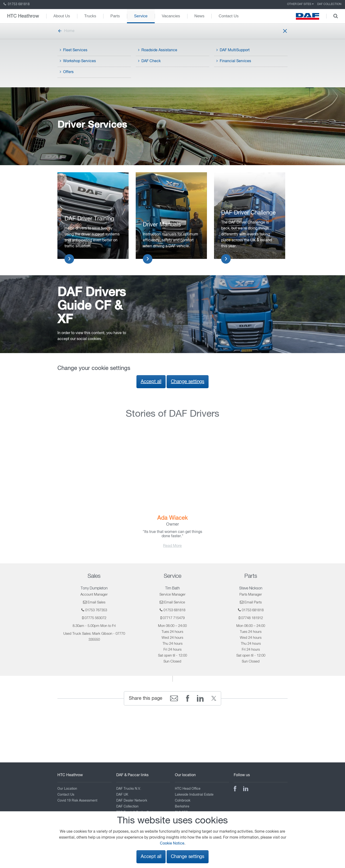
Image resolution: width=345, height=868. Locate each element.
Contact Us (228, 16)
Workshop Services (78, 61)
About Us (62, 16)
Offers (67, 72)
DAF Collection (329, 4)
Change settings (188, 382)
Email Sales (96, 602)
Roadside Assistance (158, 50)
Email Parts (253, 602)
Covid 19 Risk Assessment (77, 801)
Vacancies (171, 16)
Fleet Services (74, 50)
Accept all (151, 382)
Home (66, 31)
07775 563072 (95, 618)
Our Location (67, 789)
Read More (172, 546)
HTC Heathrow (23, 16)
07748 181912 (252, 618)
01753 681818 (17, 4)
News (199, 16)
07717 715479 (174, 618)
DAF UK (122, 795)
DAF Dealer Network (132, 801)
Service (141, 16)
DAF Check (149, 61)
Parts (115, 16)
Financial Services (234, 61)
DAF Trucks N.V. (129, 789)
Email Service (175, 602)
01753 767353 (96, 610)
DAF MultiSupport (233, 50)
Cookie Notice (172, 844)
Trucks (90, 16)
